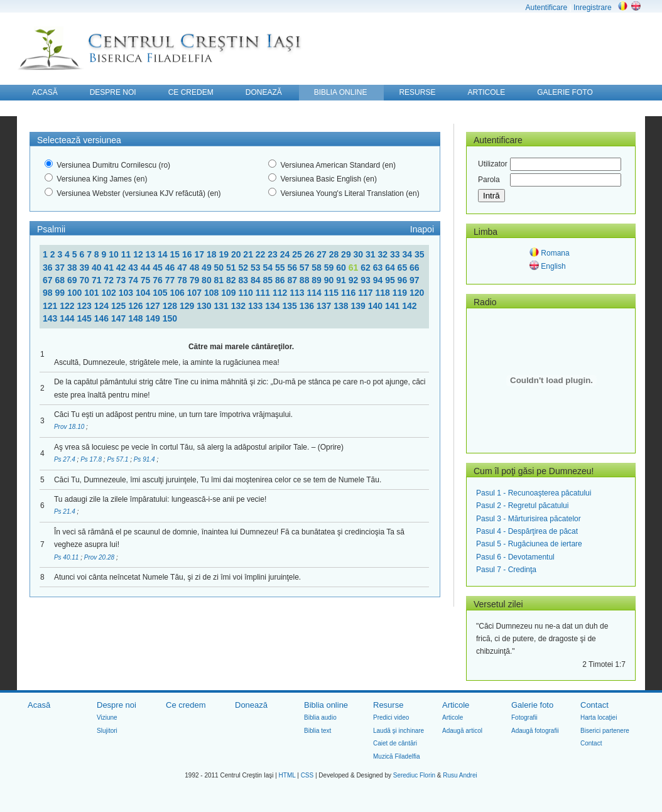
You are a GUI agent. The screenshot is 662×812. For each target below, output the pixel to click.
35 (420, 254)
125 (120, 306)
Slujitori (107, 731)
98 (49, 293)
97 (415, 280)
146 (103, 318)
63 (379, 268)
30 (360, 254)
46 (171, 268)
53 (257, 268)
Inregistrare (593, 8)
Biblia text (317, 731)
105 (161, 293)
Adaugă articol (462, 731)
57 (306, 268)
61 (355, 268)
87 (293, 280)
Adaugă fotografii (535, 731)
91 (342, 280)
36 (49, 268)
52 (245, 268)
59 (330, 268)
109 (230, 293)
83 (245, 280)
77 (171, 280)
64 (391, 268)
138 (342, 306)
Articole (456, 705)
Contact (594, 705)
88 (306, 280)
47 (183, 268)
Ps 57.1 (118, 459)
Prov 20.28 (100, 557)
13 (152, 254)
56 (293, 268)
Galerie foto (532, 705)
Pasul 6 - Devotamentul (515, 557)
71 (98, 280)
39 (85, 268)
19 (225, 254)
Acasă (39, 705)
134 (274, 306)
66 (415, 268)
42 (122, 268)
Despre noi (117, 705)
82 (232, 280)
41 (110, 268)
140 (377, 306)
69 (73, 280)
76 (159, 280)
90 (330, 280)
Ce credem (186, 705)
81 (220, 280)
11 (127, 254)
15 (176, 254)
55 (281, 268)
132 (240, 306)
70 (85, 280)
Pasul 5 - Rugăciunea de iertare (529, 544)
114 (315, 293)
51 (232, 268)
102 (110, 293)
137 (325, 306)
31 (372, 254)
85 (269, 280)
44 (147, 268)
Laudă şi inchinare (399, 731)
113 (298, 293)
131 (223, 306)
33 (396, 254)
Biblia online (326, 705)
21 (249, 254)
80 (208, 280)
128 (171, 306)
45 (159, 268)
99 (61, 293)
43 (134, 268)
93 (366, 280)
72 (110, 280)
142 (409, 306)
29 (347, 254)
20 (237, 254)
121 (51, 306)
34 (408, 254)
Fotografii (524, 717)
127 (154, 306)
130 (205, 306)
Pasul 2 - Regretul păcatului (522, 506)
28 (335, 254)
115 (333, 293)
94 (379, 280)
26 (311, 254)
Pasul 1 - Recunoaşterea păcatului (534, 493)
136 (308, 306)
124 (103, 306)
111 (264, 293)
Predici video (391, 717)
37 (61, 268)
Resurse (388, 705)
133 (257, 306)
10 (115, 254)
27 (323, 254)
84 (257, 280)
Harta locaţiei (599, 717)
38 (73, 268)
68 (61, 280)
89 (317, 280)
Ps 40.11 (67, 557)
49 (208, 268)
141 (393, 306)
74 (134, 280)
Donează (251, 705)
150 (170, 318)
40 (98, 268)
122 (68, 306)
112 (281, 293)
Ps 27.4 (66, 459)
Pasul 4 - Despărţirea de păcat (527, 531)
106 (178, 293)
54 (269, 268)
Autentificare (546, 8)
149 (154, 318)
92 (355, 280)
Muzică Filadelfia (396, 756)
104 (144, 293)
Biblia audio (320, 717)
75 (147, 280)
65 (404, 268)
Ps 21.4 (66, 512)
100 (76, 293)
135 (291, 306)
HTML (287, 775)
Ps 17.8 (92, 459)
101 (93, 293)
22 (262, 254)
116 (350, 293)
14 (164, 254)
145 (86, 318)
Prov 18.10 (70, 427)
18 (213, 254)
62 (366, 268)
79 (196, 280)
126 (137, 306)
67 (49, 280)
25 (298, 254)
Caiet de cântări (395, 743)
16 (188, 254)
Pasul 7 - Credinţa (506, 570)
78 (183, 280)
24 (286, 254)
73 (122, 280)
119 (401, 293)
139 (360, 306)
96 (404, 280)
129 (188, 306)
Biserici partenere (605, 731)
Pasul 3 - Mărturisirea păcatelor (529, 519)
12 (139, 254)
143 (51, 318)
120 (417, 293)
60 (342, 268)
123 (86, 306)
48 (196, 268)
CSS (307, 775)
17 (200, 254)
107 (196, 293)
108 (213, 293)
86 (281, 280)
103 (127, 293)
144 (68, 318)
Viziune (107, 717)
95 (391, 280)
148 (137, 318)
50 (220, 268)
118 (383, 293)
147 (120, 318)
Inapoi (422, 229)
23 (274, 254)
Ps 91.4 (145, 459)
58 (317, 268)
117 (366, 293)
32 (384, 254)
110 (247, 293)
